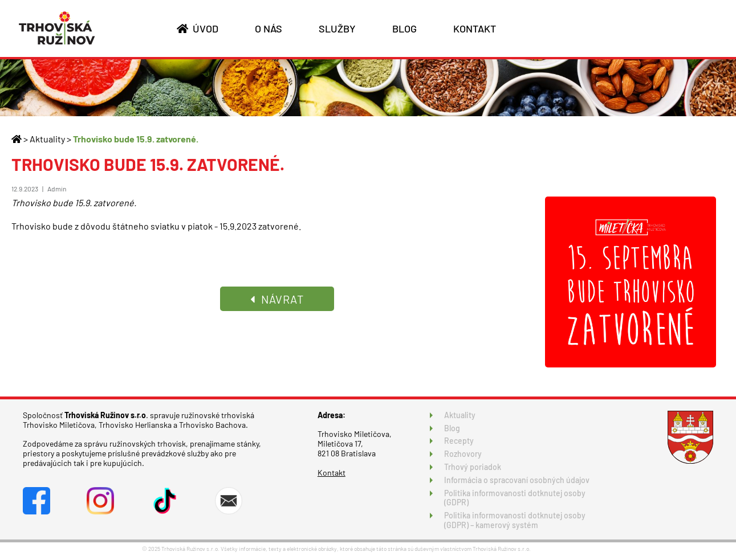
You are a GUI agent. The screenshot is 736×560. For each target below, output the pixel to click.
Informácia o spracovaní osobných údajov (517, 480)
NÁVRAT (277, 299)
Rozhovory (463, 454)
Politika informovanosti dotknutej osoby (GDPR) (515, 498)
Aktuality (47, 139)
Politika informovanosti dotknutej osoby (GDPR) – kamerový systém (515, 520)
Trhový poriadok (473, 467)
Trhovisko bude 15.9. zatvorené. (136, 139)
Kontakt (332, 473)
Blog (452, 428)
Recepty (459, 441)
